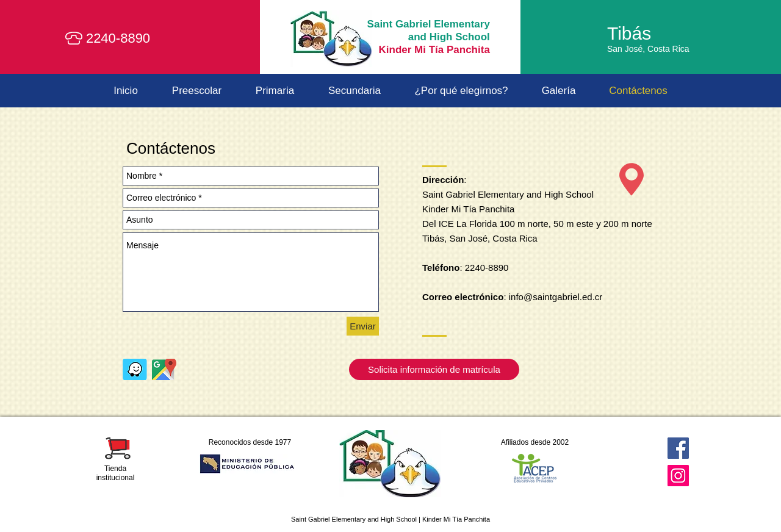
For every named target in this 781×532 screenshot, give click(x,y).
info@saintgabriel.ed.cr (556, 297)
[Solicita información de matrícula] (434, 369)
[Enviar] (363, 326)
